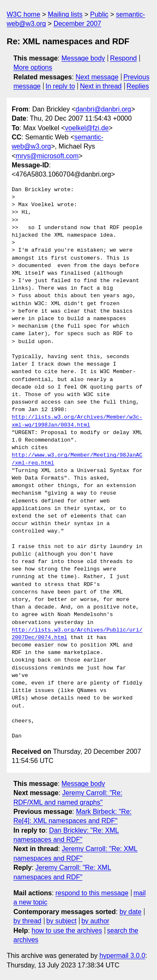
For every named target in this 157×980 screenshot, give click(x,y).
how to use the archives (67, 931)
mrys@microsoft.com (47, 156)
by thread (27, 921)
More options (33, 67)
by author (95, 921)
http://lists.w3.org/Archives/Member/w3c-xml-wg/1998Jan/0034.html (77, 421)
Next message (97, 77)
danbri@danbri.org (103, 109)
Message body (83, 58)
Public (99, 14)
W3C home (23, 14)
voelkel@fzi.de (87, 128)
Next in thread (101, 86)
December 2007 (77, 24)
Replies (138, 86)
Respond (124, 58)
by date (130, 912)
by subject (62, 921)
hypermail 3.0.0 (122, 956)
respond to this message (92, 893)
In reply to (60, 86)
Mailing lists (65, 14)
